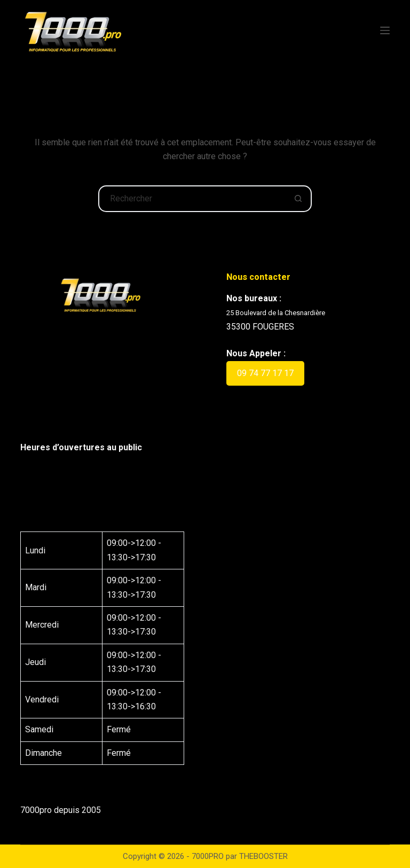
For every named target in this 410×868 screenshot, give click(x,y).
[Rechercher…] (192, 199)
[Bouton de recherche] (298, 199)
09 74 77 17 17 (265, 373)
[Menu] (385, 30)
